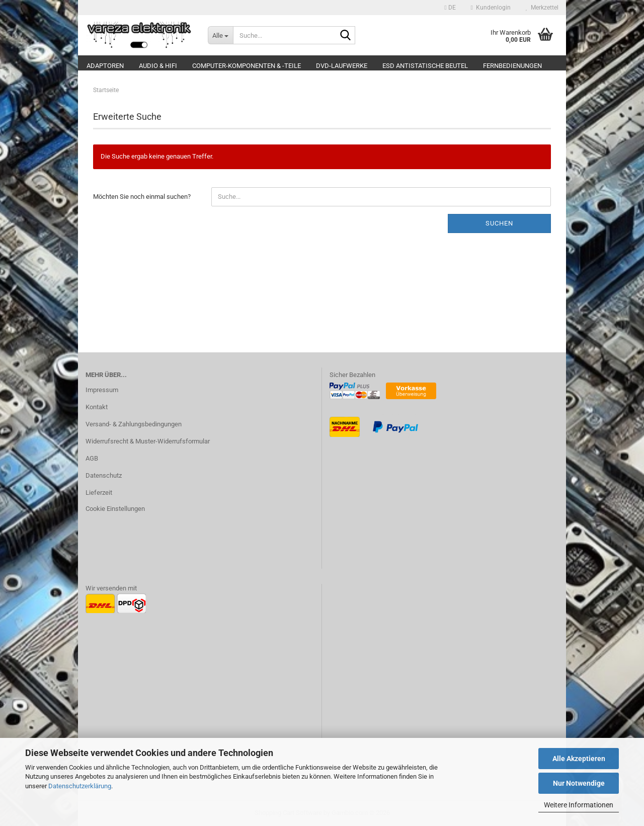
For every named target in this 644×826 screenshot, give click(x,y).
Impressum (102, 390)
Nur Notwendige (579, 783)
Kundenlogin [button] (491, 8)
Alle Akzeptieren (579, 759)
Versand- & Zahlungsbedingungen (134, 424)
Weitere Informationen (579, 805)
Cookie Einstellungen (115, 509)
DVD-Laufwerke (342, 66)
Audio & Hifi (158, 66)
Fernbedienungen (512, 66)
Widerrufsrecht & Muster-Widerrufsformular (148, 441)
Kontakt (97, 407)
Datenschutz (104, 475)
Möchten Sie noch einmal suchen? (142, 197)
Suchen (499, 223)
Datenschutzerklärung (80, 786)
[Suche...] (220, 35)
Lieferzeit (99, 493)
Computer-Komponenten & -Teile (247, 66)
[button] (450, 8)
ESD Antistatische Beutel (425, 66)
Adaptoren (105, 66)
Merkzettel (542, 8)
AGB (92, 458)
